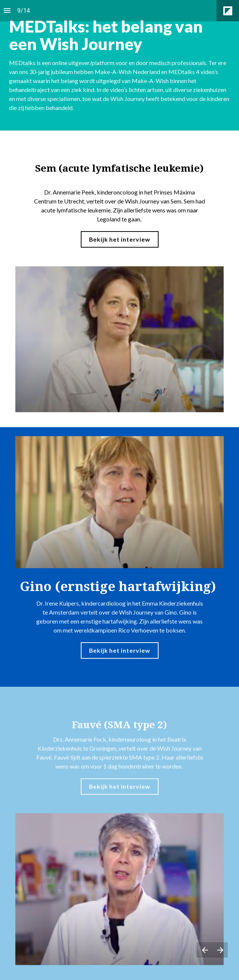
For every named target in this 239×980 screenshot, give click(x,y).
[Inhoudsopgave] (7, 11)
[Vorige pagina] (205, 950)
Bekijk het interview (120, 239)
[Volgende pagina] (220, 950)
